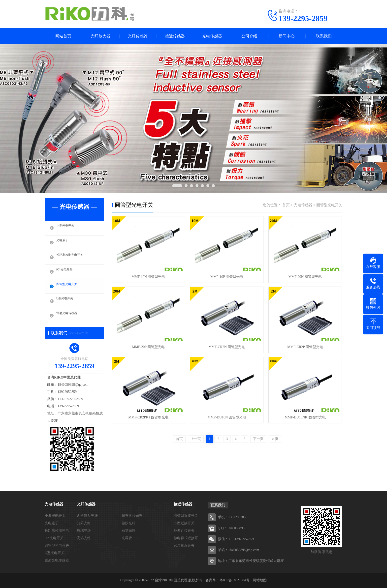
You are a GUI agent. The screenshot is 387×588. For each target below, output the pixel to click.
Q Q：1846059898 (231, 528)
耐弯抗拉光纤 (132, 516)
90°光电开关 (66, 272)
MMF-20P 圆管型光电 (148, 347)
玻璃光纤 (84, 531)
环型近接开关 (184, 531)
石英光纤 (129, 531)
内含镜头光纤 (87, 516)
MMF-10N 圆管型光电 (148, 277)
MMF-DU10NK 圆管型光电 (305, 417)
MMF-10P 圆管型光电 (227, 277)
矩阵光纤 (84, 523)
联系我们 (324, 36)
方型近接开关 (184, 523)
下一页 (258, 439)
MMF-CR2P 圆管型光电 (305, 347)
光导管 (127, 538)
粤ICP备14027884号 (234, 580)
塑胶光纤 (129, 523)
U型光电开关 (67, 301)
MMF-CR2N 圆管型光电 (227, 347)
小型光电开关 (67, 228)
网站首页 (63, 36)
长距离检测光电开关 (73, 257)
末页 (275, 439)
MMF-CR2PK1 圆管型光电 (148, 417)
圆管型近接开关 (186, 516)
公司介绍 (249, 36)
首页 (286, 205)
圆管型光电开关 (69, 287)
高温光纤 (84, 538)
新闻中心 (287, 36)
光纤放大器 (100, 36)
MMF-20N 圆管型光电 (305, 277)
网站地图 (260, 580)
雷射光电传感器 (69, 316)
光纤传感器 (138, 36)
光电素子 (64, 243)
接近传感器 (175, 36)
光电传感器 (212, 36)
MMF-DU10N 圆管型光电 (227, 417)
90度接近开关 (184, 546)
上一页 (196, 439)
